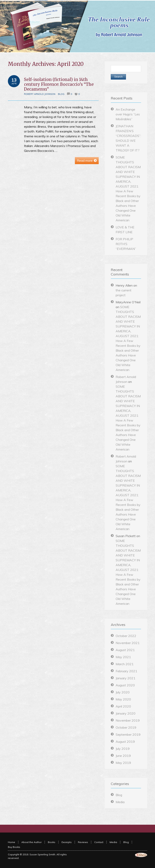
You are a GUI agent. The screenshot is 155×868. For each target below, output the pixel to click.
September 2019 (128, 734)
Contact (99, 842)
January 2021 (126, 678)
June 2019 (123, 756)
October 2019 (126, 727)
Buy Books (14, 847)
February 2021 (126, 671)
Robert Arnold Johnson (40, 94)
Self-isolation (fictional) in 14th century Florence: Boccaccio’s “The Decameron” (59, 84)
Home (12, 842)
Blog (61, 94)
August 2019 (125, 742)
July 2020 (123, 692)
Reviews (83, 842)
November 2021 (128, 643)
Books (52, 842)
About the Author (31, 842)
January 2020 (126, 713)
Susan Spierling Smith (42, 854)
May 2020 (123, 699)
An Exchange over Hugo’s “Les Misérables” (128, 114)
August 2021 (125, 650)
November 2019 (128, 720)
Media (120, 802)
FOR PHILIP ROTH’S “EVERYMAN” (126, 244)
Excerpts (67, 842)
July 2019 (123, 749)
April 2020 (123, 706)
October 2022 (126, 636)
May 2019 (123, 763)
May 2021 (123, 657)
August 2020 (125, 685)
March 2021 (125, 664)
